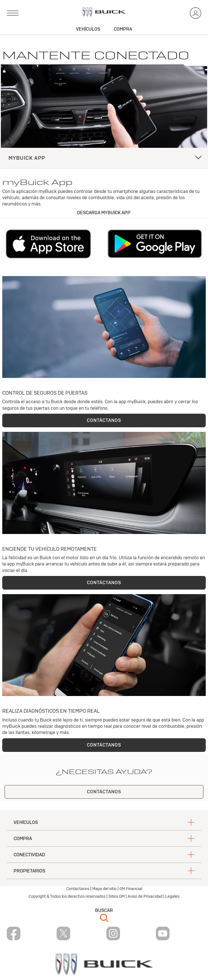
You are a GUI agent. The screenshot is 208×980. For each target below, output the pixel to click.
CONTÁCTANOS (104, 420)
